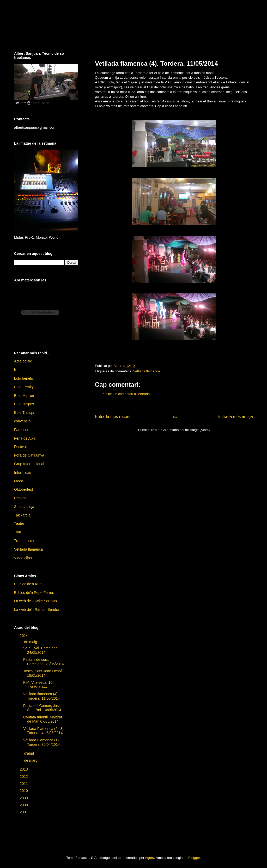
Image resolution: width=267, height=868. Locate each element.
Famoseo (22, 430)
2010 (24, 791)
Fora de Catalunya (29, 455)
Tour (18, 532)
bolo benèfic (24, 378)
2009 (24, 798)
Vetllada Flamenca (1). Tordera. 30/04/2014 (41, 742)
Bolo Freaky (24, 387)
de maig (31, 642)
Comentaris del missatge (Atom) (186, 430)
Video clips (23, 558)
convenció (22, 421)
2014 (24, 636)
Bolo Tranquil (25, 413)
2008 (24, 805)
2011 (24, 784)
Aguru (150, 858)
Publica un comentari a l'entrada (126, 394)
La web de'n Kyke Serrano (35, 601)
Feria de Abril (25, 438)
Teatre (19, 524)
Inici (174, 417)
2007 (24, 812)
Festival (20, 447)
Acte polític (23, 361)
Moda (19, 481)
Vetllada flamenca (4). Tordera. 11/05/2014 (41, 696)
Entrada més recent (113, 417)
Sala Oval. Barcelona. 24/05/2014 (41, 650)
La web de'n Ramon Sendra (37, 610)
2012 (24, 777)
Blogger (194, 858)
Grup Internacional (29, 464)
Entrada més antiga (235, 417)
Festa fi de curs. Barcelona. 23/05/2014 (44, 662)
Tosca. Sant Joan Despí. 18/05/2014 (43, 673)
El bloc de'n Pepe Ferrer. (34, 593)
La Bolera (50, 26)
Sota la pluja (24, 507)
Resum (20, 498)
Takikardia (22, 515)
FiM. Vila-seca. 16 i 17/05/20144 (39, 685)
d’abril (29, 753)
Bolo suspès (24, 404)
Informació (23, 472)
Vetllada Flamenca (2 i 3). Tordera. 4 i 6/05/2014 (44, 731)
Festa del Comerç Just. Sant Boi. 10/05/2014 (42, 708)
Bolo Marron (24, 396)
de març (31, 760)
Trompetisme (25, 541)
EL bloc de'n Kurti (28, 584)
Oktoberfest (23, 489)
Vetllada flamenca (147, 371)
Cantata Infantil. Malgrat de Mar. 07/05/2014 (43, 719)
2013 (24, 769)
